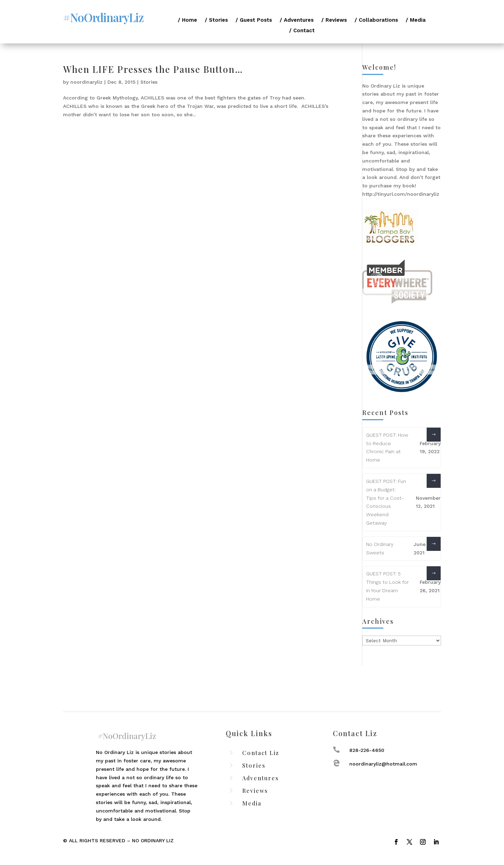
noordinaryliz (86, 82)
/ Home (187, 20)
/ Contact (302, 31)
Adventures (261, 778)
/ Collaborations (376, 20)
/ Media (416, 20)
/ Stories (216, 20)
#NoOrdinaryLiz (103, 17)
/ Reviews (334, 20)
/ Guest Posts (254, 20)
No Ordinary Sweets (380, 548)
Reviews (255, 791)
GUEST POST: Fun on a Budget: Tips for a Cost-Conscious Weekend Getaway (386, 502)
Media (252, 803)
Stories (149, 82)
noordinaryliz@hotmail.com (383, 764)
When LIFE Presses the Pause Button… (153, 69)
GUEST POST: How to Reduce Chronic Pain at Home (387, 447)
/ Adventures (297, 20)
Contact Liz (261, 753)
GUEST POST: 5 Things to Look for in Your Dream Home (387, 586)
